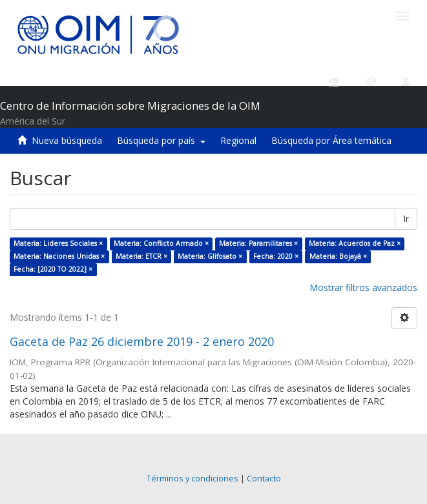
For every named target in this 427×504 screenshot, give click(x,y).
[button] (371, 81)
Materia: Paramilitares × (258, 243)
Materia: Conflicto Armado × (161, 243)
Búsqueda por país (161, 140)
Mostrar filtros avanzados (363, 287)
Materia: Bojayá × (338, 256)
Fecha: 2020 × (276, 256)
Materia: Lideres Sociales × (58, 243)
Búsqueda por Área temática (331, 140)
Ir (406, 218)
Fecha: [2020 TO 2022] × (53, 269)
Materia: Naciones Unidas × (59, 256)
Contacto (264, 479)
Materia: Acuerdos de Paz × (355, 243)
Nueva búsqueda (67, 140)
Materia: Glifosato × (210, 256)
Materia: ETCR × (141, 256)
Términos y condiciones (193, 479)
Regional (238, 140)
